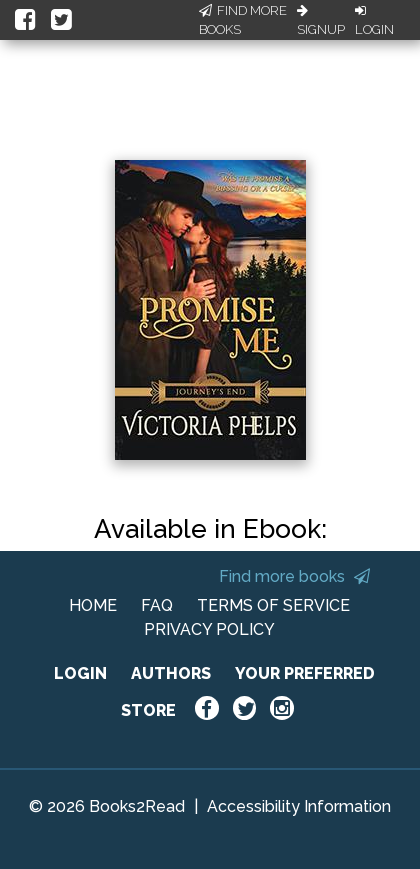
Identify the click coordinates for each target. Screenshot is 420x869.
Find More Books (243, 20)
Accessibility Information (299, 806)
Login (374, 21)
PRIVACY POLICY (209, 629)
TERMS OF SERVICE (273, 605)
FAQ (157, 605)
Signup (321, 21)
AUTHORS (171, 673)
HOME (93, 605)
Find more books (294, 576)
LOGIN (80, 673)
